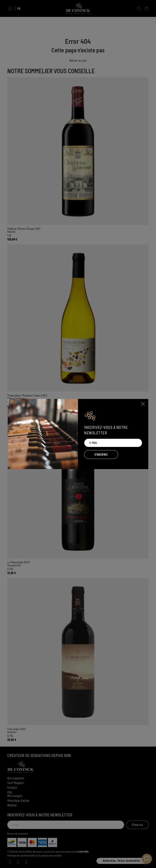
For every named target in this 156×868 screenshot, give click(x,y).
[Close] (143, 404)
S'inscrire (101, 455)
